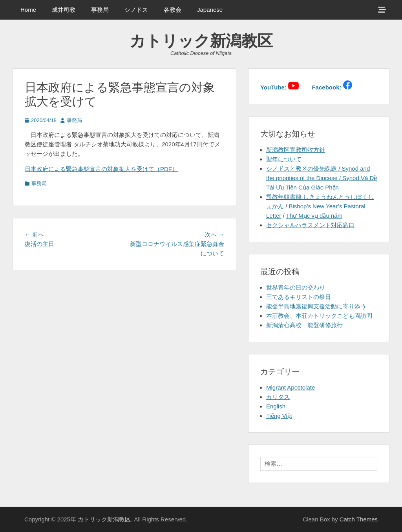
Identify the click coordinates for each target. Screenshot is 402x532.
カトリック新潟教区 (201, 41)
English (276, 406)
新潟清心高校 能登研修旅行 (304, 325)
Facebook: (326, 87)
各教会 (173, 10)
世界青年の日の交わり (296, 287)
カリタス (278, 397)
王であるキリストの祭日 (299, 297)
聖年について (284, 159)
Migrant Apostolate (291, 387)
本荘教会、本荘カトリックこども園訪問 (319, 316)
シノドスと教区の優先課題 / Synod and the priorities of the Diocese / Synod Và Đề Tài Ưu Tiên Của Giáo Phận (322, 178)
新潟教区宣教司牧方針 (296, 150)
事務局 (100, 10)
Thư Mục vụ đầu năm (314, 216)
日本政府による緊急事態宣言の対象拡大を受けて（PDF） (101, 169)
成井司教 (64, 10)
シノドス (136, 10)
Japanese (210, 10)
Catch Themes (359, 519)
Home (28, 10)
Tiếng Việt (279, 416)
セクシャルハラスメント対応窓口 (310, 225)
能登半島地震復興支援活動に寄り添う (316, 306)
